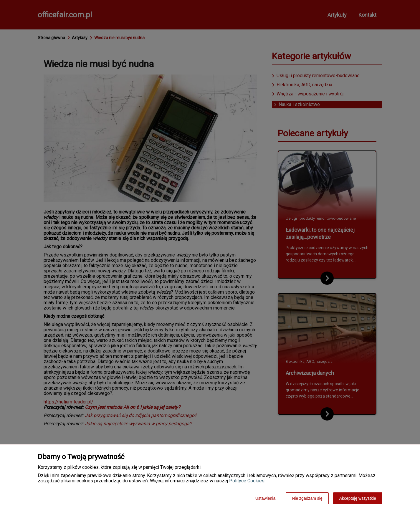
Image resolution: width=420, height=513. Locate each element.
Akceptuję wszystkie (358, 498)
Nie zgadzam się (307, 498)
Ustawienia (265, 498)
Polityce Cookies (247, 481)
